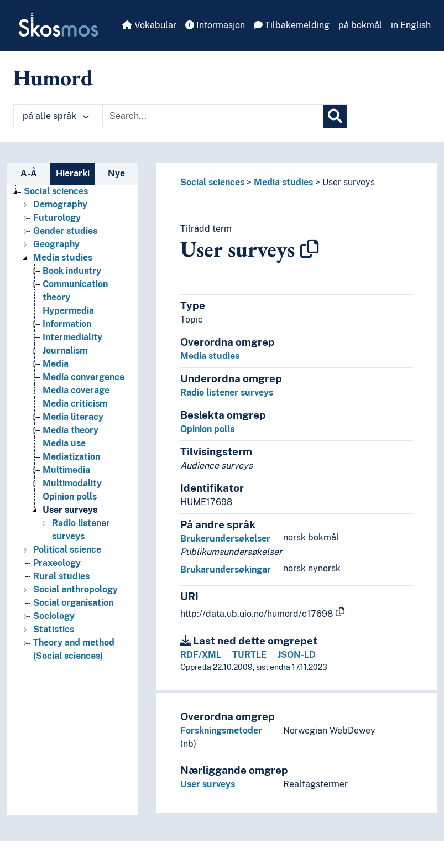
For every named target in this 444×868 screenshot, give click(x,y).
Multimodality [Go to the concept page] (72, 483)
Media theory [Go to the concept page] (70, 430)
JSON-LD (297, 655)
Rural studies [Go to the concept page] (61, 576)
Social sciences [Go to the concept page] (56, 191)
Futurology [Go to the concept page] (57, 218)
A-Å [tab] (29, 173)
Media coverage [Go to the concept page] (76, 390)
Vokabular (149, 25)
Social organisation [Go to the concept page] (73, 603)
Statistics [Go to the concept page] (54, 629)
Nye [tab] (116, 173)
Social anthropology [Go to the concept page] (75, 589)
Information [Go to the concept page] (67, 324)
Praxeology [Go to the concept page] (57, 563)
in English (411, 25)
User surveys (349, 182)
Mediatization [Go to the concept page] (71, 457)
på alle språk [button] (56, 116)
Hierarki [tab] (73, 173)
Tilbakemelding (292, 25)
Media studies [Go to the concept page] (63, 258)
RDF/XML (201, 655)
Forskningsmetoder (221, 731)
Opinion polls (207, 429)
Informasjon (215, 25)
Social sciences (212, 182)
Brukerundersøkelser (225, 539)
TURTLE (249, 655)
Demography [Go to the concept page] (60, 204)
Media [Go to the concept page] (56, 364)
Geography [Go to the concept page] (56, 244)
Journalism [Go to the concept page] (65, 350)
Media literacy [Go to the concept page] (73, 417)
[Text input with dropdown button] (213, 116)
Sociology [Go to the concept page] (54, 616)
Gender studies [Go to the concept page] (65, 231)
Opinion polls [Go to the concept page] (70, 497)
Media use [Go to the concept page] (64, 443)
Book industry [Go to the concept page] (72, 271)
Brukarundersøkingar (226, 570)
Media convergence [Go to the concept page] (83, 377)
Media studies (283, 182)
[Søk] (335, 116)
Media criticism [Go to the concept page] (75, 404)
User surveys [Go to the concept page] (70, 510)
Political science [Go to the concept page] (67, 550)
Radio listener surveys (227, 393)
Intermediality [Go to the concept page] (72, 337)
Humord (53, 77)
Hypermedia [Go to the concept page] (68, 311)
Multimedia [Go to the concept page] (66, 470)
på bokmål (360, 25)
